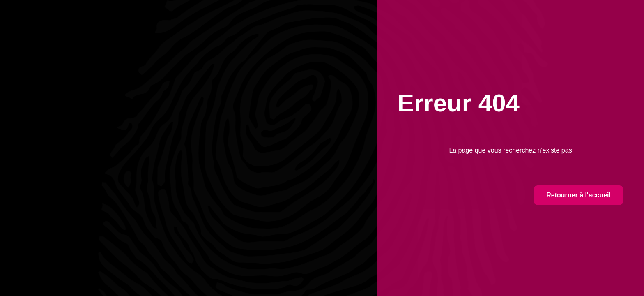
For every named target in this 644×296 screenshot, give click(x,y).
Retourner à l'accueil (578, 195)
